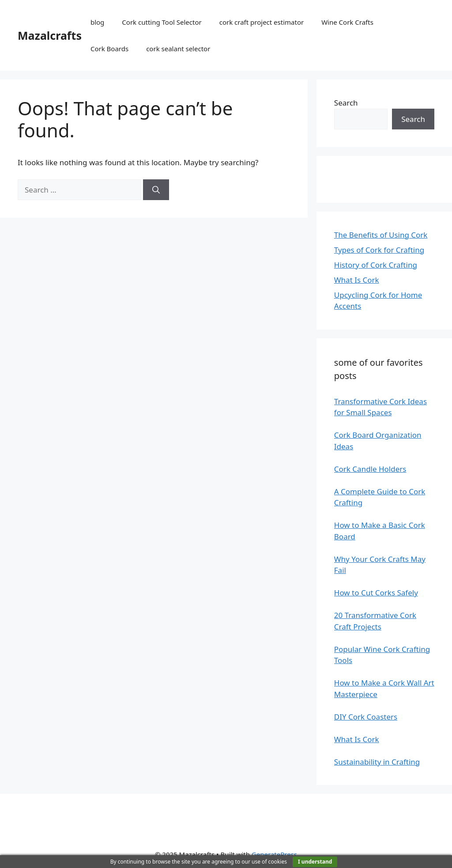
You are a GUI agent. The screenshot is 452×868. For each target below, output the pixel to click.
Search (346, 103)
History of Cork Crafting (376, 265)
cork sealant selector (178, 49)
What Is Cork (357, 280)
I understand (315, 862)
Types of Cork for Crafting (379, 250)
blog (97, 22)
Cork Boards (109, 49)
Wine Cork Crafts (347, 22)
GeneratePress (274, 854)
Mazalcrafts (50, 35)
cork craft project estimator (262, 22)
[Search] (156, 190)
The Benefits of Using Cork (381, 235)
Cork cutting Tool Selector (162, 22)
